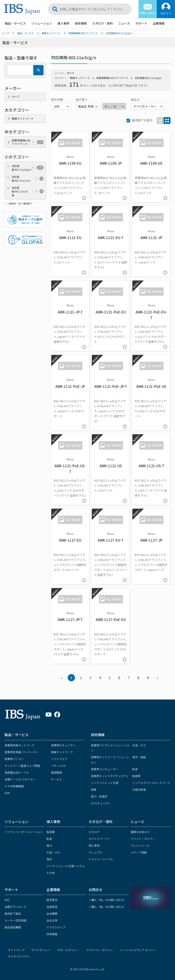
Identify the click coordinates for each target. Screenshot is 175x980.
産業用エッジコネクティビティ (110, 776)
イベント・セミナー (143, 839)
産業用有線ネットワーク (20, 745)
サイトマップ (16, 950)
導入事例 (63, 23)
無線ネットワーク (51, 33)
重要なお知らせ (140, 832)
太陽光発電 (139, 789)
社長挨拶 (52, 907)
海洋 (49, 859)
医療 (94, 789)
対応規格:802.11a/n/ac (28, 179)
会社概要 (52, 913)
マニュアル (95, 852)
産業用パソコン (14, 759)
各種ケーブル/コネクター (20, 779)
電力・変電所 (99, 796)
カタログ (94, 832)
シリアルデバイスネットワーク (151, 783)
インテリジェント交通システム (66, 866)
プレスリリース (140, 845)
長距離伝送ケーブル (17, 772)
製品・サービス (15, 23)
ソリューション (42, 23)
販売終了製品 (13, 913)
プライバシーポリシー (100, 950)
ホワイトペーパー (100, 839)
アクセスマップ (56, 927)
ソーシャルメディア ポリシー (138, 950)
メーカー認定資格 (15, 920)
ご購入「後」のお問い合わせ (106, 907)
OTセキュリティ (101, 803)
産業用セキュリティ (63, 745)
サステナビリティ (19, 956)
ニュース (124, 23)
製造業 (136, 776)
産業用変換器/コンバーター (22, 752)
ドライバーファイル (101, 859)
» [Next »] (157, 678)
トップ (6, 33)
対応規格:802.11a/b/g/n (119, 33)
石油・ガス (139, 745)
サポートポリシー (68, 950)
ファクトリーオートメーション (24, 832)
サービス (57, 779)
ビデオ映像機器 (14, 786)
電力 (49, 845)
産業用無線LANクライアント (83, 33)
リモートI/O (58, 766)
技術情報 (81, 23)
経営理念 (52, 900)
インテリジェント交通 (105, 783)
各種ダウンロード (15, 907)
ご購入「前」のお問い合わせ (106, 900)
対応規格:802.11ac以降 (28, 191)
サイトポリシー (41, 950)
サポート (141, 23)
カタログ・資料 (102, 23)
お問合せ (95, 890)
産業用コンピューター (105, 769)
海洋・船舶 (139, 757)
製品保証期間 (13, 927)
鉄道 (135, 769)
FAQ (7, 900)
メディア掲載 (139, 852)
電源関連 (57, 772)
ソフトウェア (59, 759)
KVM (7, 793)
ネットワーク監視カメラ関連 (22, 766)
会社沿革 (52, 920)
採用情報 (52, 934)
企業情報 (159, 23)
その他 (51, 873)
